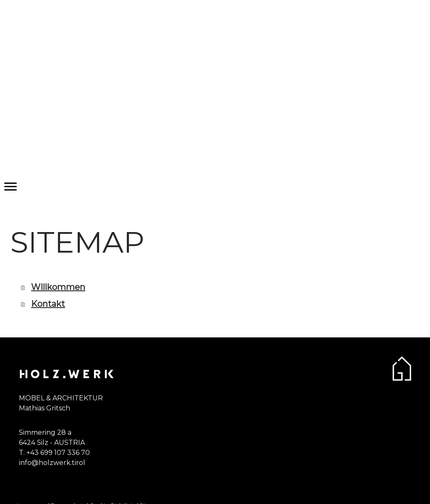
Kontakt (48, 304)
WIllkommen (58, 287)
